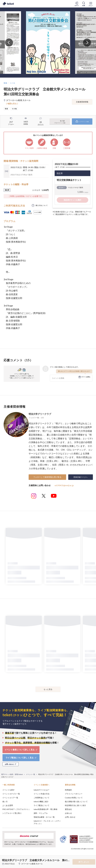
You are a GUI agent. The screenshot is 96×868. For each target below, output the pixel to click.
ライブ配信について (41, 805)
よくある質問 (8, 805)
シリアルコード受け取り (12, 813)
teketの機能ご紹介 (41, 801)
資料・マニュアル (41, 813)
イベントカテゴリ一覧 (11, 794)
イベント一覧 (30, 774)
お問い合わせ (70, 817)
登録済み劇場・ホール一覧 (44, 817)
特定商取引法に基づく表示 (75, 805)
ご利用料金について (41, 798)
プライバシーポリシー (74, 794)
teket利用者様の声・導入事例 (45, 809)
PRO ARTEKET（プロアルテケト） (16, 809)
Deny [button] (75, 856)
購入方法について (42, 205)
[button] (3, 859)
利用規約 (68, 790)
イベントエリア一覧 (10, 798)
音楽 (5, 83)
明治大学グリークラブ (40, 414)
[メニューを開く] (91, 4)
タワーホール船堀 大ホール (32, 864)
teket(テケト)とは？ (42, 790)
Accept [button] (87, 855)
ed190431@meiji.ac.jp (64, 485)
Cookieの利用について (74, 798)
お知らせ (68, 813)
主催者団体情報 (82, 102)
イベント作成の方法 (41, 794)
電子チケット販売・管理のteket (12, 774)
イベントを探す (8, 790)
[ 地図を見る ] (12, 104)
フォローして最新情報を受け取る (47, 477)
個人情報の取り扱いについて (76, 801)
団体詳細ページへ (80, 477)
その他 (12, 83)
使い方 (5, 801)
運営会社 (68, 809)
